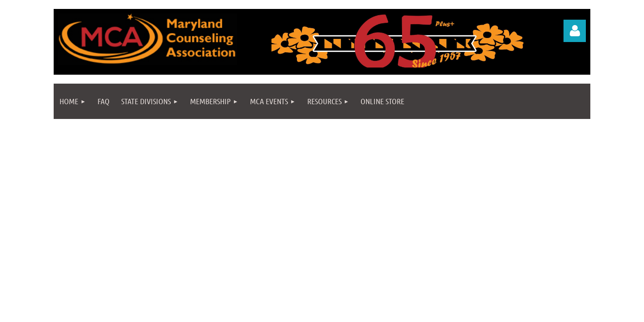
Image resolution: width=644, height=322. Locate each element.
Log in (575, 31)
